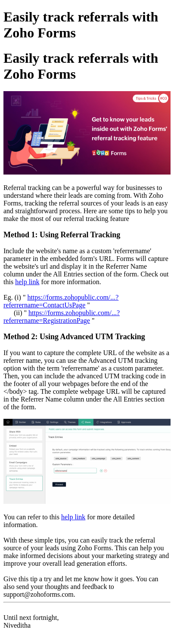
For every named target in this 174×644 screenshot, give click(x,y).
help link (27, 282)
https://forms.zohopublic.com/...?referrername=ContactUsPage (61, 301)
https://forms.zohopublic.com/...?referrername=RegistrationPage (62, 317)
